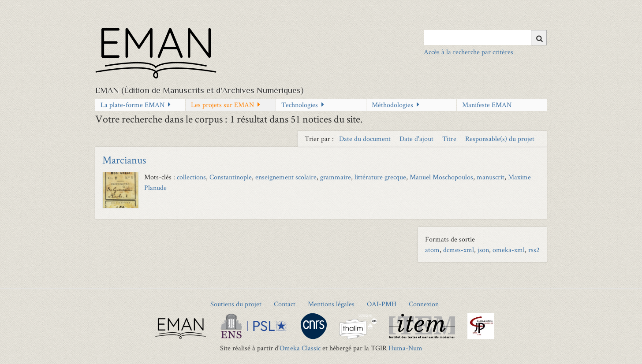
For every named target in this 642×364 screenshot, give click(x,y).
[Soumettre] (539, 38)
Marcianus (124, 160)
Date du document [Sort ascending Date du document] (366, 139)
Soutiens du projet (236, 304)
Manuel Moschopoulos (441, 177)
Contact (285, 304)
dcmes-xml (459, 250)
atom (432, 250)
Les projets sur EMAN (222, 105)
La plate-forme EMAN (133, 105)
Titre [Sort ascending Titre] (450, 139)
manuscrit (491, 177)
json (483, 250)
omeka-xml (509, 250)
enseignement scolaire (286, 177)
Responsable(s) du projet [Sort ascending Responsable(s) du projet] (500, 139)
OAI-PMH (382, 304)
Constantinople (231, 177)
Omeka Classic (300, 348)
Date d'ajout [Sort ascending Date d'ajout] (417, 139)
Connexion (424, 304)
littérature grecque (380, 177)
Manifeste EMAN (487, 105)
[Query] (485, 37)
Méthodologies (392, 105)
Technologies (300, 105)
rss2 (534, 250)
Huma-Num (405, 348)
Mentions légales (331, 304)
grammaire (336, 177)
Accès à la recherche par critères (468, 52)
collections (191, 177)
